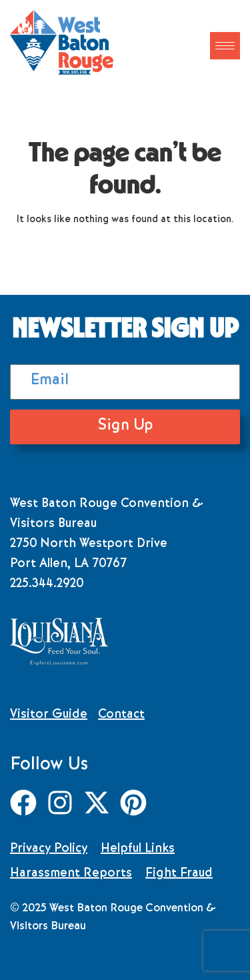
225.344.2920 (47, 584)
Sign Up (125, 427)
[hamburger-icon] (225, 46)
